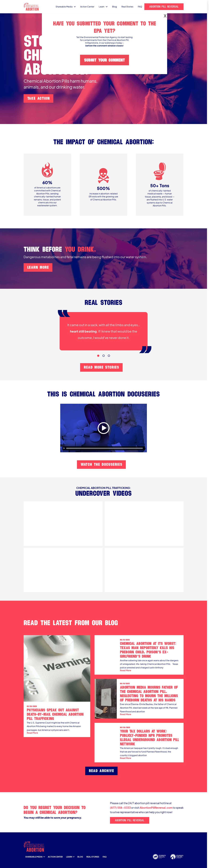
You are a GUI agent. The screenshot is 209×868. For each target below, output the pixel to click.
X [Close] (165, 15)
